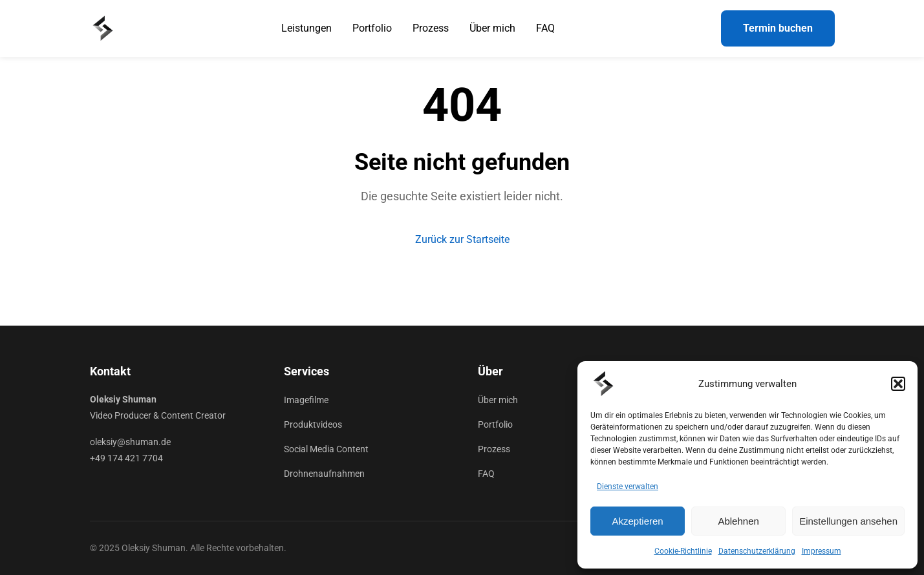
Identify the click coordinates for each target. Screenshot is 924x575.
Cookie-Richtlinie (683, 551)
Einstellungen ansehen (848, 521)
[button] (898, 384)
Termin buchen (778, 28)
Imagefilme (306, 400)
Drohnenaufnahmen (324, 474)
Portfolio (372, 28)
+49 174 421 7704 (126, 458)
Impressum (822, 551)
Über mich (492, 28)
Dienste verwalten (628, 486)
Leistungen (306, 28)
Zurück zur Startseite (462, 239)
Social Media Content (326, 449)
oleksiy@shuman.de (130, 442)
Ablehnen (738, 521)
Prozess (431, 28)
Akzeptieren (637, 521)
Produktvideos (313, 424)
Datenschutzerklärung (757, 551)
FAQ (545, 28)
